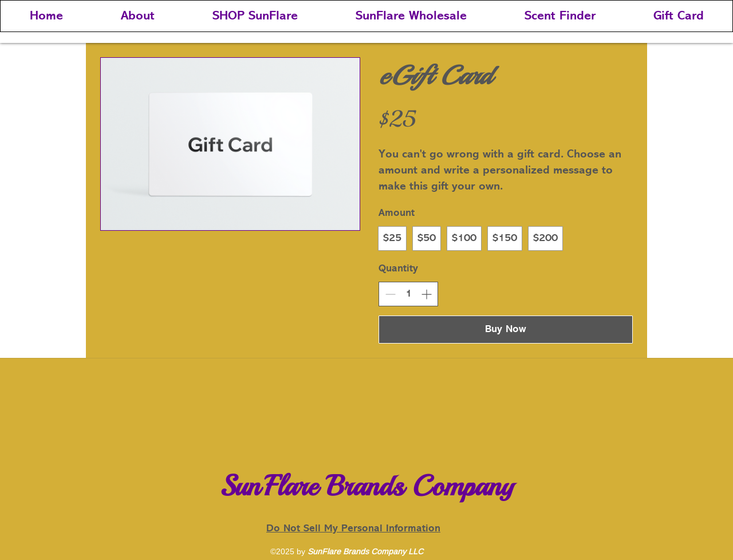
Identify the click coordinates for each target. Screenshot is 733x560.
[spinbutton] (408, 294)
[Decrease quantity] (390, 294)
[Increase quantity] (426, 294)
